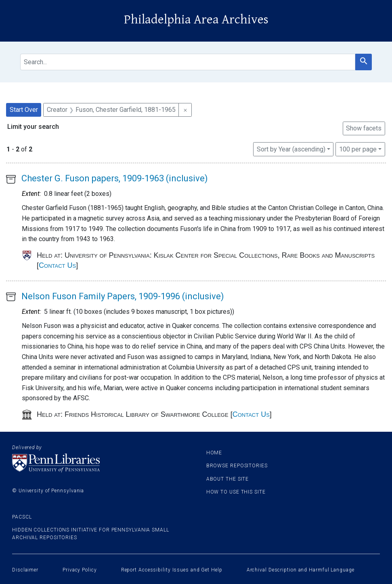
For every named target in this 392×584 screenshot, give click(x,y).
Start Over (24, 110)
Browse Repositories (237, 466)
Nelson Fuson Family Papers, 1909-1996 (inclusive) (123, 296)
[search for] (188, 62)
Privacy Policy (80, 570)
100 (358, 149)
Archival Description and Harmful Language (301, 570)
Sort (291, 149)
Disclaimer (25, 570)
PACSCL (22, 517)
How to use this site (236, 492)
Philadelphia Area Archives (196, 20)
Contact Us (57, 265)
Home (214, 453)
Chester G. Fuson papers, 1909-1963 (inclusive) (115, 178)
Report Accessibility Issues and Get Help (172, 570)
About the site (228, 479)
